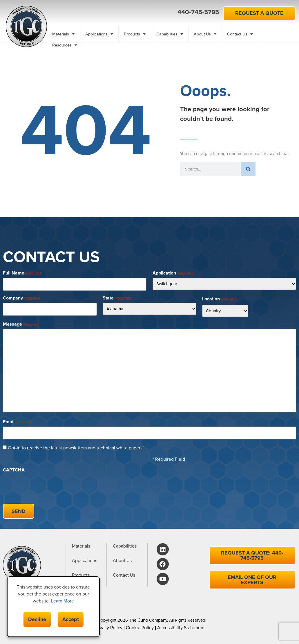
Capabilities (170, 34)
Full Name (22, 273)
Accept (71, 619)
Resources (65, 45)
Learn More (62, 601)
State (117, 297)
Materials (63, 34)
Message (21, 323)
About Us (205, 34)
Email (17, 421)
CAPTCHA (14, 468)
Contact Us (240, 34)
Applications (99, 34)
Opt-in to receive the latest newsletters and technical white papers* (76, 446)
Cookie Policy (140, 624)
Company (21, 297)
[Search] (248, 169)
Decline (37, 619)
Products (135, 34)
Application (173, 273)
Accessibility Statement (181, 624)
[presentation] (47, 484)
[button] (167, 12)
